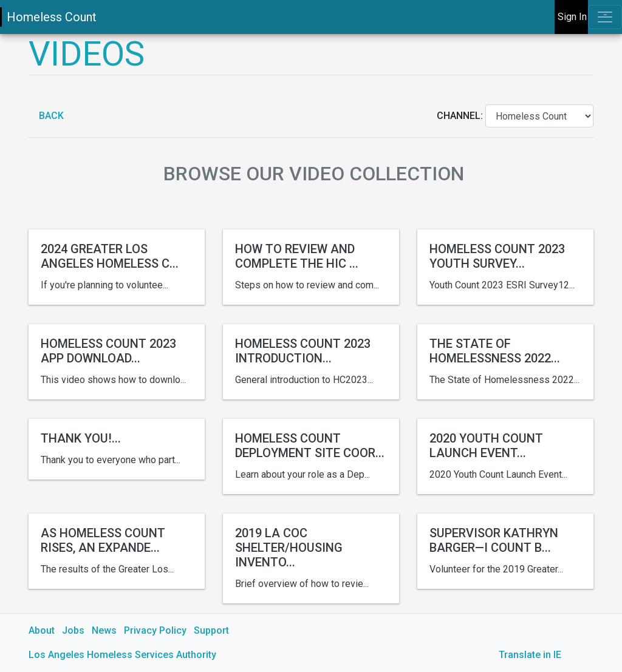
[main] (311, 353)
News (104, 630)
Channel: (461, 116)
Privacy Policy (155, 630)
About (42, 630)
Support (211, 630)
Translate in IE (530, 655)
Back (50, 116)
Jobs (73, 630)
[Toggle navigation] (605, 17)
